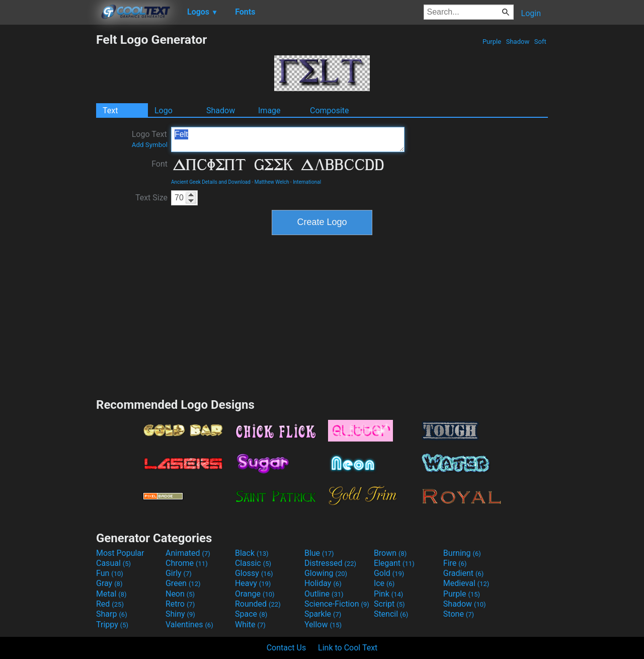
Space (251, 614)
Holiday (323, 583)
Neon (180, 594)
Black (252, 553)
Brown (390, 553)
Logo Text (150, 139)
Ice (384, 583)
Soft (540, 42)
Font (159, 164)
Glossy (254, 573)
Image (269, 111)
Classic (253, 563)
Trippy (112, 625)
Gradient (463, 573)
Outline (324, 594)
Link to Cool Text (348, 648)
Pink (389, 594)
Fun (110, 573)
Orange (255, 594)
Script (389, 604)
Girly (179, 573)
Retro (180, 604)
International (307, 182)
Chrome (187, 563)
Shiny (180, 614)
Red (110, 604)
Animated (188, 553)
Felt (288, 139)
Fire (455, 563)
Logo (164, 111)
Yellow (323, 625)
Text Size (151, 198)
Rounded (258, 604)
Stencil (391, 614)
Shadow (517, 42)
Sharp (112, 614)
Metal (111, 594)
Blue (319, 553)
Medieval (466, 583)
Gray (109, 583)
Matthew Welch (272, 182)
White (250, 625)
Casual (113, 563)
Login (531, 13)
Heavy (253, 583)
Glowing (326, 573)
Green (183, 583)
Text (110, 111)
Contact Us (287, 648)
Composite (330, 111)
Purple (492, 42)
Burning (462, 553)
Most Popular (120, 553)
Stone (459, 614)
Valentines (189, 625)
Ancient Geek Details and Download (211, 182)
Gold (389, 573)
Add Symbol (150, 145)
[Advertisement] (48, 183)
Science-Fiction (337, 604)
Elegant (394, 563)
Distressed (330, 563)
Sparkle (323, 614)
